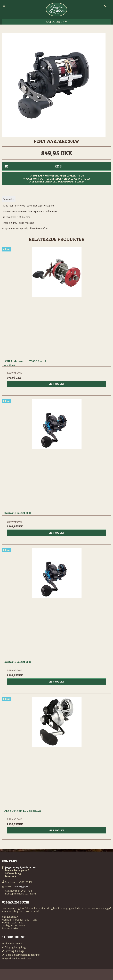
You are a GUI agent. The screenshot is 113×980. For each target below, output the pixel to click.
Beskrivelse (9, 199)
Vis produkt (57, 384)
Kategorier (57, 22)
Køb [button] (32, 166)
